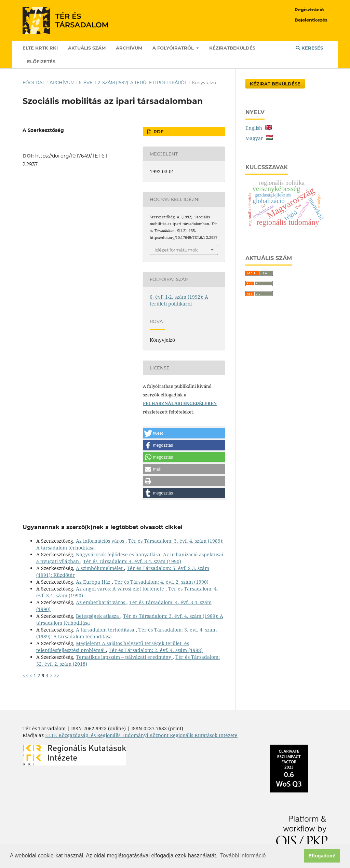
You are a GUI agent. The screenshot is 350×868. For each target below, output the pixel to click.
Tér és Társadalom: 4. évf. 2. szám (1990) (161, 582)
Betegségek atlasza (98, 616)
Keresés (309, 48)
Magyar (259, 138)
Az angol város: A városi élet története (121, 589)
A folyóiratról (174, 48)
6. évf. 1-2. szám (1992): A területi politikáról (133, 82)
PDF (158, 132)
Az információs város (101, 541)
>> (57, 675)
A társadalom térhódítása (106, 630)
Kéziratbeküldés (232, 48)
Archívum (129, 48)
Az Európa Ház (94, 582)
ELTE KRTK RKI (40, 48)
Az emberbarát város (101, 602)
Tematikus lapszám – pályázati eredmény (124, 657)
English (259, 128)
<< (25, 675)
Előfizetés (41, 62)
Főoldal (34, 82)
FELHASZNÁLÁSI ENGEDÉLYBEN (180, 403)
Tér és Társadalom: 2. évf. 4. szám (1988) (156, 650)
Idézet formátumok (176, 250)
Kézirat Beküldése (275, 84)
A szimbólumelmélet (100, 568)
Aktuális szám (87, 48)
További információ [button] (243, 856)
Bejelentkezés (311, 20)
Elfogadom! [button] (322, 856)
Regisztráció (309, 10)
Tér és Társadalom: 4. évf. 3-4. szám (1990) (132, 561)
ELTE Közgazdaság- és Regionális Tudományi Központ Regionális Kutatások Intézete (141, 735)
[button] (184, 433)
